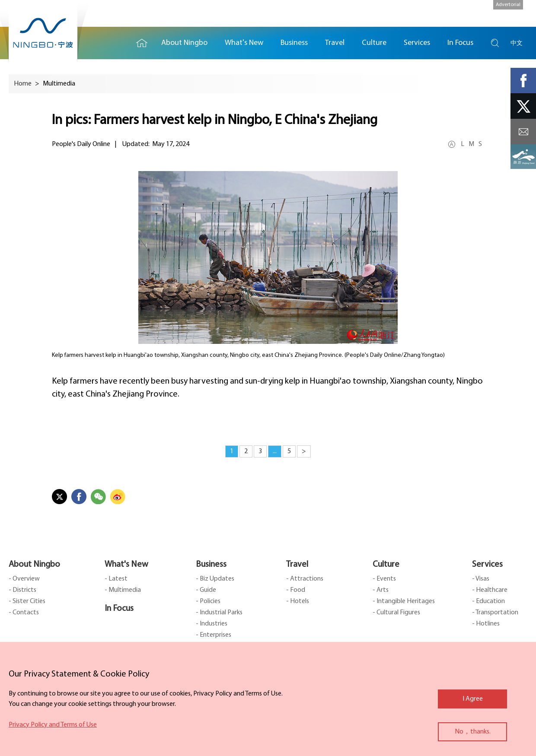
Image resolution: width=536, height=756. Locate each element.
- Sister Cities (27, 601)
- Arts (381, 590)
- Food (296, 590)
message (523, 132)
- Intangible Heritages (404, 601)
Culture (386, 565)
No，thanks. (473, 732)
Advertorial (508, 5)
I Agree (473, 699)
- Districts (22, 590)
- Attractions (305, 579)
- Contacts (24, 613)
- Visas (481, 579)
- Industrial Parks (219, 613)
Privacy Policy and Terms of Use (53, 725)
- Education (488, 601)
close (13, 672)
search (495, 43)
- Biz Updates (215, 579)
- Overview (24, 579)
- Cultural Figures (396, 613)
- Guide (206, 590)
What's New (126, 565)
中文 (517, 43)
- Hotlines (486, 624)
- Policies (208, 601)
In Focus (119, 609)
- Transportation (495, 613)
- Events (384, 579)
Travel (297, 565)
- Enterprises (214, 635)
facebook (523, 81)
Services (487, 565)
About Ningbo (34, 565)
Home (142, 43)
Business (211, 565)
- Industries (212, 624)
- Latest (116, 579)
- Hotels (298, 601)
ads (523, 157)
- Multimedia (123, 590)
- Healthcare (490, 590)
